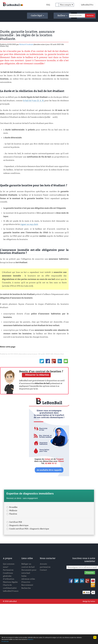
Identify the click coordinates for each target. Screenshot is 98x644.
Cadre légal (37, 16)
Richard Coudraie (26, 44)
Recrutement (27, 585)
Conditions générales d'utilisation (9, 576)
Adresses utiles (28, 579)
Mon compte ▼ (67, 5)
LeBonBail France (11, 591)
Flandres (12, 514)
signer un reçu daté (29, 224)
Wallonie (12, 511)
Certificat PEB (14, 522)
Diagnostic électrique (17, 525)
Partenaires (8, 570)
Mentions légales (10, 582)
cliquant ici (30, 640)
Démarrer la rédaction (37, 375)
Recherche (26, 588)
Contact (43, 570)
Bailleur (62, 16)
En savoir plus (5, 641)
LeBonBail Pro (87, 5)
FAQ (48, 5)
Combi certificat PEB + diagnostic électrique (28, 529)
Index (24, 576)
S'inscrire (26, 582)
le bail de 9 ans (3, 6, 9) (34, 101)
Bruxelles (12, 507)
